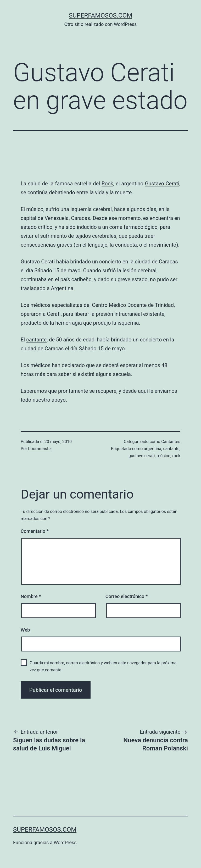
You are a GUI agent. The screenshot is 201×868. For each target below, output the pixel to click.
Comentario (35, 531)
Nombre (31, 596)
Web (25, 630)
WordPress (65, 842)
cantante (36, 340)
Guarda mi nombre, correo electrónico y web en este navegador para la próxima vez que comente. (103, 666)
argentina (152, 449)
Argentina (62, 288)
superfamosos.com (100, 15)
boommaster (40, 449)
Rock (107, 184)
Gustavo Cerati (162, 184)
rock (176, 456)
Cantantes (171, 442)
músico (35, 209)
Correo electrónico (127, 596)
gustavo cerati (142, 456)
